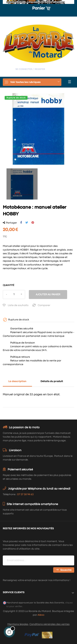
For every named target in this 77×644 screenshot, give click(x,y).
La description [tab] (17, 381)
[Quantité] (14, 295)
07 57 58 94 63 (25, 494)
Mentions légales (18, 624)
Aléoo (41, 615)
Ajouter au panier (48, 295)
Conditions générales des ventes (49, 624)
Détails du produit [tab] (52, 381)
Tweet (27, 223)
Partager (21, 223)
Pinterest (33, 223)
